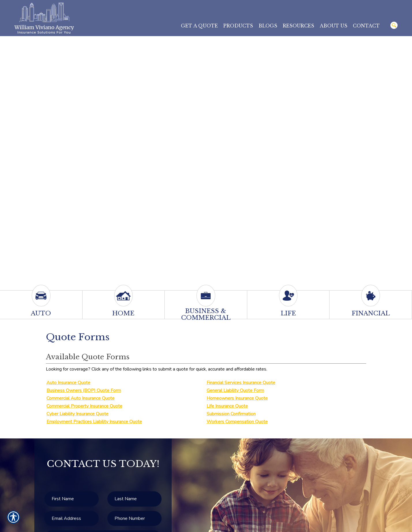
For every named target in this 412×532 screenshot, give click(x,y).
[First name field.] (72, 499)
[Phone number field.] (134, 519)
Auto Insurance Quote (68, 383)
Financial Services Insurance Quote (241, 383)
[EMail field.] (72, 519)
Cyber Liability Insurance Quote (77, 414)
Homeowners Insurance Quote (237, 398)
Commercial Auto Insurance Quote (80, 398)
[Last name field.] (134, 499)
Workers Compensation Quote (237, 422)
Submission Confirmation (231, 414)
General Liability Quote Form (235, 390)
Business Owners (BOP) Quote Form (84, 390)
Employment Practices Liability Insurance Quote (94, 422)
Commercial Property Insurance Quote (84, 406)
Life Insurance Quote (227, 406)
